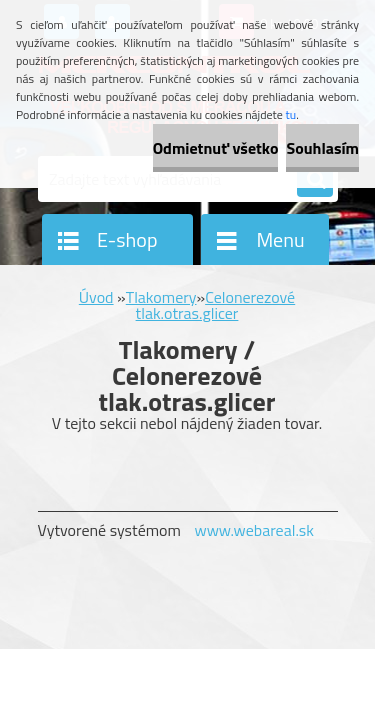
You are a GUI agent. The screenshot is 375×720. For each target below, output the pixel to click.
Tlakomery (161, 297)
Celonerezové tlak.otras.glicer (216, 305)
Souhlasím (322, 148)
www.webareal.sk (254, 530)
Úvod (96, 297)
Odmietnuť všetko (216, 148)
